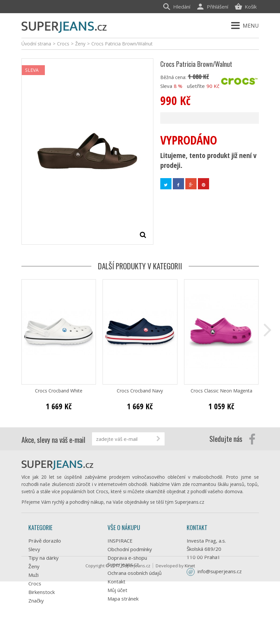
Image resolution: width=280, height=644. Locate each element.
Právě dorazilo (45, 541)
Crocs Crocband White (59, 391)
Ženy (34, 566)
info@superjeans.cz (220, 571)
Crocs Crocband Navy (140, 391)
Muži (33, 575)
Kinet (190, 628)
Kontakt (116, 581)
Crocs (35, 583)
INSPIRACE (120, 541)
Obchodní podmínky (130, 549)
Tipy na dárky (44, 558)
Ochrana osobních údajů (135, 573)
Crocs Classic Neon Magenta (221, 391)
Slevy (34, 549)
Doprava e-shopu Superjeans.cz (127, 561)
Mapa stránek (123, 599)
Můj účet (117, 590)
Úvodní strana (36, 44)
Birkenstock (42, 592)
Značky (36, 601)
